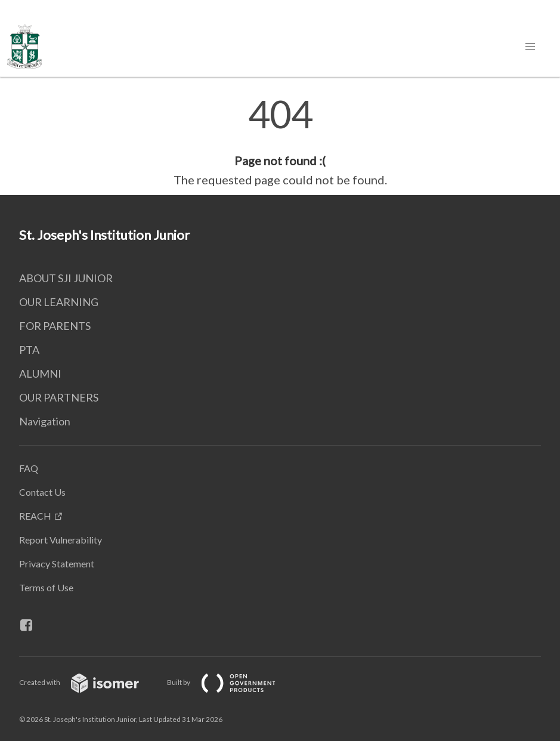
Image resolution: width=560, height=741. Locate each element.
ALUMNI (40, 373)
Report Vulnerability (61, 540)
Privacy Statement (57, 564)
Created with (89, 682)
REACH (35, 516)
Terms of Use (46, 587)
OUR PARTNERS (59, 397)
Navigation (45, 421)
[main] (280, 142)
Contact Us (42, 492)
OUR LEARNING (59, 302)
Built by (231, 682)
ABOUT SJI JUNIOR (66, 278)
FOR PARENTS (55, 326)
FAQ (29, 468)
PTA (29, 350)
